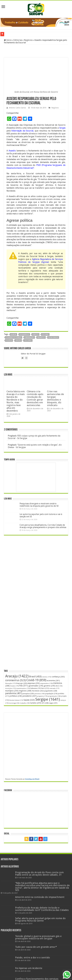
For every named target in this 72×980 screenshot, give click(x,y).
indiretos (41, 337)
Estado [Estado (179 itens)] (14, 686)
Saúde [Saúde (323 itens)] (29, 700)
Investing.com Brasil (32, 779)
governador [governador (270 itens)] (36, 686)
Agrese (14, 334)
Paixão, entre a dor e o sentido (33, 958)
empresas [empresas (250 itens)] (34, 683)
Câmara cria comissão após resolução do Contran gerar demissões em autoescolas (35, 398)
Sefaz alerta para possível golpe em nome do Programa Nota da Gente (40, 919)
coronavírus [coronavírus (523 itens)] (16, 680)
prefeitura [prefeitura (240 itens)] (16, 696)
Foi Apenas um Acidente (29, 968)
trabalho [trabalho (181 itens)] (25, 703)
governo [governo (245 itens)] (50, 686)
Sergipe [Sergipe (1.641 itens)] (48, 699)
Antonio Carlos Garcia (17, 108)
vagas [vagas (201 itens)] (53, 703)
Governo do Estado (14, 337)
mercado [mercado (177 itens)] (54, 688)
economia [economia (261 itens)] (53, 680)
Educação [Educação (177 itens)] (10, 683)
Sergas (62, 128)
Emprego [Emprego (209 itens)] (22, 683)
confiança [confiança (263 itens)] (58, 677)
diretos (36, 334)
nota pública (53, 337)
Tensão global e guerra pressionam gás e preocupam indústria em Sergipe (38, 937)
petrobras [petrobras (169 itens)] (39, 694)
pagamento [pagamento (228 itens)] (51, 691)
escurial (45, 334)
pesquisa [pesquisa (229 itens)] (28, 694)
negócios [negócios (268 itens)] (25, 691)
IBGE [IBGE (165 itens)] (59, 686)
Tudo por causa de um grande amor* (36, 947)
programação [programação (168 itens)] (54, 696)
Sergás (18, 341)
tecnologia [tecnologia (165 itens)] (14, 703)
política (9, 341)
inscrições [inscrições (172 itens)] (11, 688)
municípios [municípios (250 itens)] (12, 691)
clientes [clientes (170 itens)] (47, 677)
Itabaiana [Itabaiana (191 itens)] (36, 688)
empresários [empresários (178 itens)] (46, 683)
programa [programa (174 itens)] (42, 696)
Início (8, 40)
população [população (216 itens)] (51, 694)
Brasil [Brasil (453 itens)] (35, 676)
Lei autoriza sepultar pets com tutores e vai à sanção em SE (41, 515)
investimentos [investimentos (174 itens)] (23, 688)
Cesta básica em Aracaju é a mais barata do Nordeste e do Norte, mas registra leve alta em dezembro (16, 401)
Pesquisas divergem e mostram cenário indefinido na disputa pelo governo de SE (39, 505)
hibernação (29, 337)
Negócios (28, 40)
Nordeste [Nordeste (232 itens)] (38, 691)
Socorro (28, 341)
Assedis (12, 151)
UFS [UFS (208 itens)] (45, 703)
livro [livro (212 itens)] (45, 688)
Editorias (18, 40)
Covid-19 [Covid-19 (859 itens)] (36, 680)
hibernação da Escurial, (23, 131)
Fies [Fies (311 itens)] (24, 686)
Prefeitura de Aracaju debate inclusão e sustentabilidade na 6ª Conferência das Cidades (42, 909)
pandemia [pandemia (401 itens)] (14, 693)
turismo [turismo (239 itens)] (36, 703)
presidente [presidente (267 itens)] (30, 696)
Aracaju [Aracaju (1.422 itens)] (17, 676)
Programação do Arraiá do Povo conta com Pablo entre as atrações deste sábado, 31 (39, 874)
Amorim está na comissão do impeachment (40, 897)
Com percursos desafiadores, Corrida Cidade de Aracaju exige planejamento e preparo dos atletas (43, 526)
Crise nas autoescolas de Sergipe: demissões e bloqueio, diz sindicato (55, 398)
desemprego (25, 334)
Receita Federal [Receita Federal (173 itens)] (16, 700)
